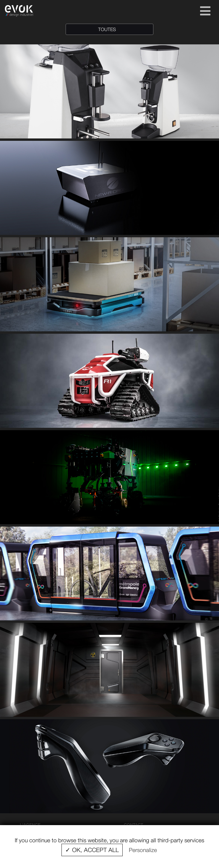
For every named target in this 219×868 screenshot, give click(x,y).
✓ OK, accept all (92, 850)
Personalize (143, 850)
